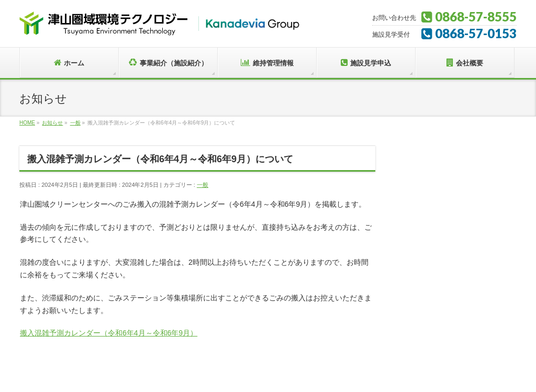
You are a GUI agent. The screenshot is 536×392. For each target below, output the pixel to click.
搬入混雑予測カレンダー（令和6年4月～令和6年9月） (109, 333)
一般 (203, 185)
